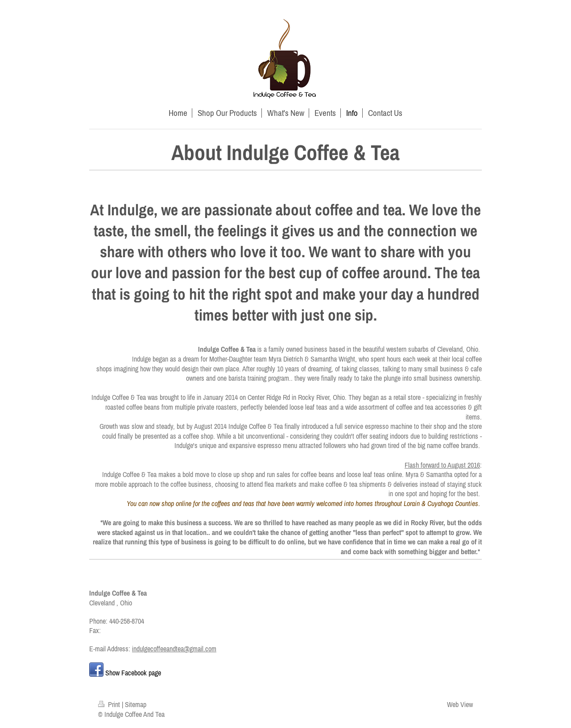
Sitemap (136, 704)
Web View (460, 704)
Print (110, 704)
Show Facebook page (133, 673)
